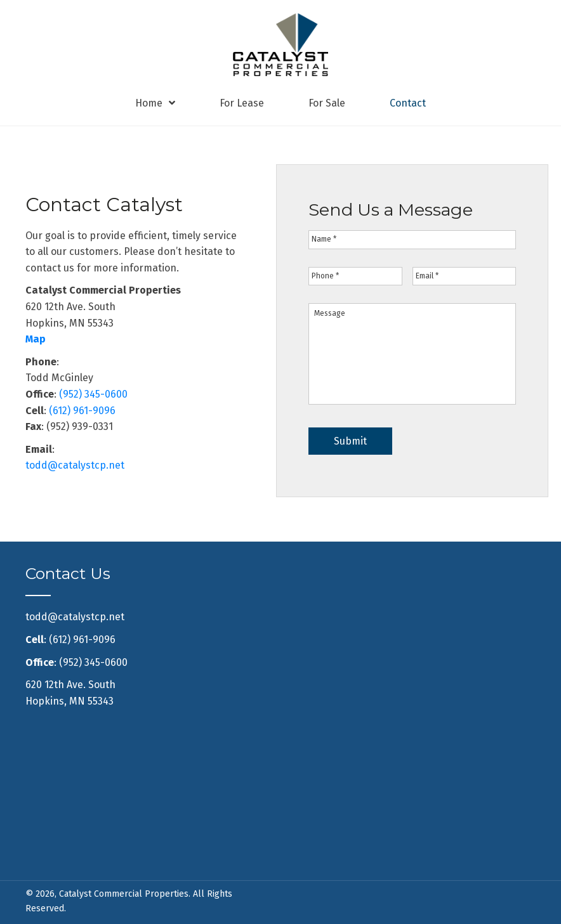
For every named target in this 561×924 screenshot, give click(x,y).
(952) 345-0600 (93, 394)
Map (36, 339)
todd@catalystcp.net (75, 465)
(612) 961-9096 (82, 411)
